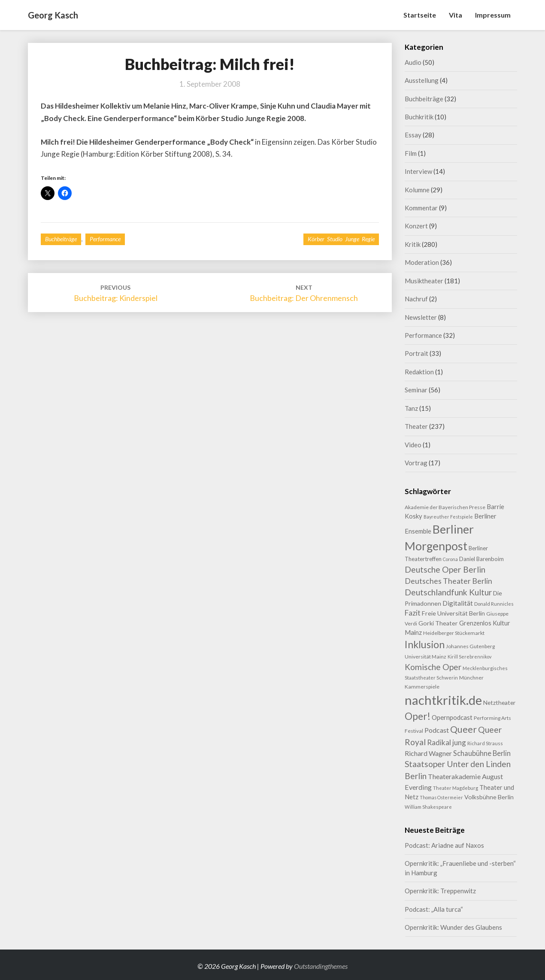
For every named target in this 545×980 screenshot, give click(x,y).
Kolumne (417, 190)
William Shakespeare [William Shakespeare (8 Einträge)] (428, 807)
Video (413, 445)
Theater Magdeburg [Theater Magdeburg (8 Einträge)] (456, 788)
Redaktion (419, 372)
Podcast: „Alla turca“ (434, 909)
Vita (456, 15)
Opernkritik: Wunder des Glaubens (453, 927)
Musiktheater (424, 281)
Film (411, 153)
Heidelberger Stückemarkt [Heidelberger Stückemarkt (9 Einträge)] (454, 633)
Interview (418, 171)
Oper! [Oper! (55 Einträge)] (418, 716)
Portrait (416, 353)
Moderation (422, 262)
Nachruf (416, 299)
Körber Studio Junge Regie (341, 239)
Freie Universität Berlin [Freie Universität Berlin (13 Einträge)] (453, 613)
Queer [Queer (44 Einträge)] (463, 729)
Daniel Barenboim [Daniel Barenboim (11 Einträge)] (481, 559)
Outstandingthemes (321, 966)
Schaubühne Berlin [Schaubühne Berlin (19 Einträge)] (482, 753)
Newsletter (421, 317)
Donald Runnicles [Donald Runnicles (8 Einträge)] (494, 604)
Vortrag (416, 463)
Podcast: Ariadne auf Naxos (444, 845)
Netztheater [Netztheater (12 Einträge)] (499, 702)
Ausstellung (422, 80)
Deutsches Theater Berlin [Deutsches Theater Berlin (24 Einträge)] (448, 581)
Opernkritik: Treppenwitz (440, 891)
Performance (105, 239)
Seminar (416, 390)
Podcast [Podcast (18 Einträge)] (437, 730)
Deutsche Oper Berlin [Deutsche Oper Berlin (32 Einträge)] (445, 569)
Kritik (413, 244)
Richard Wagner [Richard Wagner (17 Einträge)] (428, 753)
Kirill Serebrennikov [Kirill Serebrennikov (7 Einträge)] (469, 657)
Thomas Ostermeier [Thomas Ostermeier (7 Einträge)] (441, 797)
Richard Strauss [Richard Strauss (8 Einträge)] (485, 743)
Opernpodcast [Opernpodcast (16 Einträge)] (452, 717)
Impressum (493, 15)
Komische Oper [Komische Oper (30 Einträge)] (433, 667)
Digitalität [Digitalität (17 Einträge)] (458, 603)
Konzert (416, 226)
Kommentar (421, 208)
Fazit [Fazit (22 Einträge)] (413, 613)
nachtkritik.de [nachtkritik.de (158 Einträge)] (443, 700)
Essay (413, 135)
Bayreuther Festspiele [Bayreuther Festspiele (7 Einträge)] (448, 517)
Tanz (411, 408)
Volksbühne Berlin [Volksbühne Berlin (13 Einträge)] (489, 797)
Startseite (420, 15)
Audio (413, 62)
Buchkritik (419, 117)
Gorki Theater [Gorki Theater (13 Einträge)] (438, 623)
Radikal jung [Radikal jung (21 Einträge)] (447, 742)
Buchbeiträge (61, 239)
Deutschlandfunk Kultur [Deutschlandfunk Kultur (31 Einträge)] (448, 592)
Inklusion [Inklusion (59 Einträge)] (425, 644)
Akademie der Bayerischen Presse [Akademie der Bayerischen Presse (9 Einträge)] (445, 507)
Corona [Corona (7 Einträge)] (450, 559)
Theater (416, 426)
